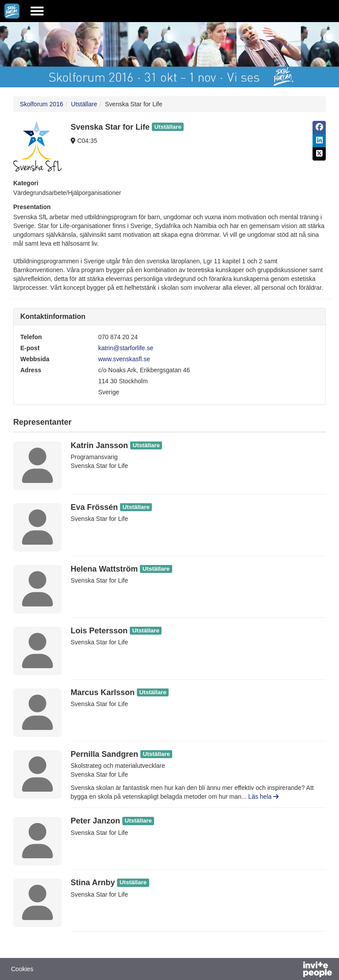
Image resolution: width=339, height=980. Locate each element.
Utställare (84, 104)
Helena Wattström (104, 569)
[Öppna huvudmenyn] (37, 11)
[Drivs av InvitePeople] (294, 970)
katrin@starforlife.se (126, 348)
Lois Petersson (99, 631)
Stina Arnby (93, 883)
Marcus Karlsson (103, 692)
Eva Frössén (94, 507)
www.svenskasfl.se (124, 359)
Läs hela (263, 797)
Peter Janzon (95, 821)
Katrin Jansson (99, 445)
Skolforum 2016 (41, 104)
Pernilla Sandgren (104, 754)
